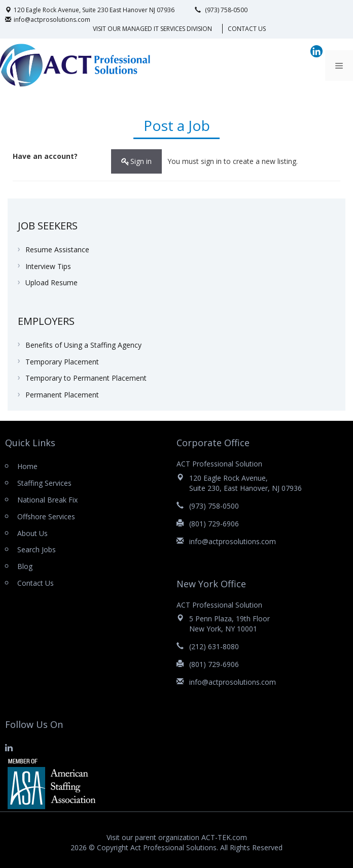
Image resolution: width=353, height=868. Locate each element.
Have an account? (45, 156)
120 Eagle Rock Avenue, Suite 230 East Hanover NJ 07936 (90, 10)
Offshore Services (46, 516)
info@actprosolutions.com (48, 20)
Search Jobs (37, 549)
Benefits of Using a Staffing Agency (83, 345)
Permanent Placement (62, 395)
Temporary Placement (62, 362)
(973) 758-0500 (221, 10)
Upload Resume (51, 282)
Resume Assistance (57, 249)
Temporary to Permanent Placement (86, 378)
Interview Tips (48, 266)
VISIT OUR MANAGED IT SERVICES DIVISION (152, 29)
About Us (32, 533)
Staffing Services (44, 483)
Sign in (141, 161)
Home (27, 466)
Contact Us (247, 29)
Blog (25, 566)
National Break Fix (47, 500)
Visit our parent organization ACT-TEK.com (177, 837)
